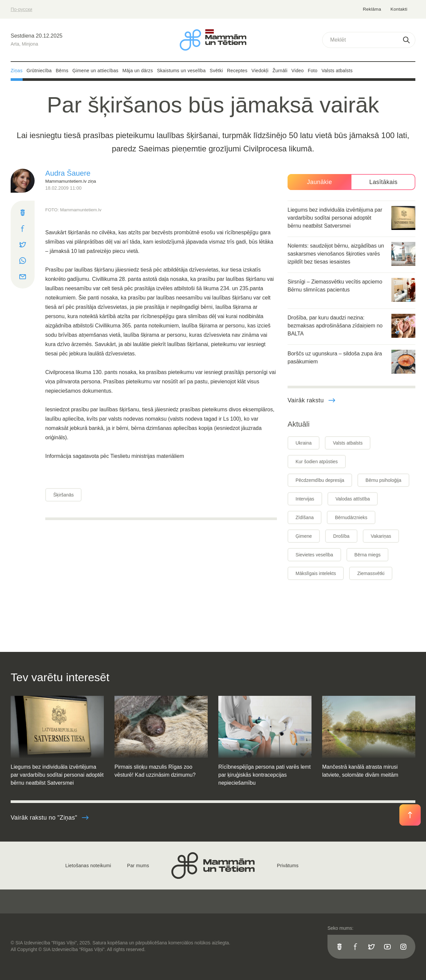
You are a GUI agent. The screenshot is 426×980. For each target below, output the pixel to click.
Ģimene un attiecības (96, 71)
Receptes (237, 71)
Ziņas (17, 71)
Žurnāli (280, 71)
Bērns (62, 71)
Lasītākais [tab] (383, 182)
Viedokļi (260, 71)
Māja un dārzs (138, 71)
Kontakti (399, 9)
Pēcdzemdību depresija (320, 480)
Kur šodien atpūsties (317, 462)
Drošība (341, 536)
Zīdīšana (305, 517)
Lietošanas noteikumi (88, 866)
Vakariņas (381, 536)
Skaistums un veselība (181, 71)
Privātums (288, 866)
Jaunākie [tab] (319, 182)
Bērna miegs (368, 555)
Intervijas (305, 499)
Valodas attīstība (353, 499)
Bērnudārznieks (351, 517)
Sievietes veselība (314, 555)
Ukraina (304, 443)
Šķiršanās (63, 495)
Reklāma (373, 9)
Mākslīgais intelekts (316, 573)
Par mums (138, 866)
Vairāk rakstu (312, 400)
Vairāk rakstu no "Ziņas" (50, 818)
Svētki (216, 71)
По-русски (21, 9)
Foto (313, 71)
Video (298, 71)
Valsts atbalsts (337, 71)
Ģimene (304, 536)
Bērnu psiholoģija (383, 480)
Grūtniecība (39, 71)
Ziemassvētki (371, 573)
